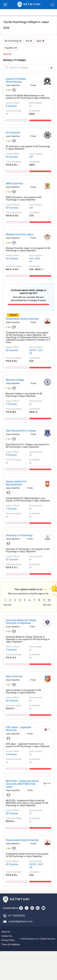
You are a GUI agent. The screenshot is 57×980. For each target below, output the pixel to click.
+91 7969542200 (16, 916)
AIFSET (33, 350)
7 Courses (11, 404)
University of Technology (19, 535)
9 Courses (11, 455)
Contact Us (7, 936)
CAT (31, 157)
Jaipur (40, 41)
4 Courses (11, 754)
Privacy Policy (8, 940)
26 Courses (12, 350)
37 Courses (12, 559)
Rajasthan (11, 48)
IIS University (13, 133)
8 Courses (11, 106)
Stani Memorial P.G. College (21, 431)
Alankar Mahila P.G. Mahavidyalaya (16, 483)
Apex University (14, 676)
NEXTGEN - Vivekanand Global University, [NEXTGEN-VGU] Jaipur (22, 784)
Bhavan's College (15, 380)
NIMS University (15, 184)
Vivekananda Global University (22, 319)
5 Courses (11, 650)
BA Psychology (13, 41)
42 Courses (12, 701)
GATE (37, 259)
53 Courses (12, 208)
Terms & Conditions (11, 944)
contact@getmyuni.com (20, 921)
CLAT (40, 350)
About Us (6, 932)
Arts (29, 41)
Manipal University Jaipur (20, 234)
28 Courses (12, 813)
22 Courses (12, 157)
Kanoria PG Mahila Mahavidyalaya (16, 80)
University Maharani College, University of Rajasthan (21, 622)
